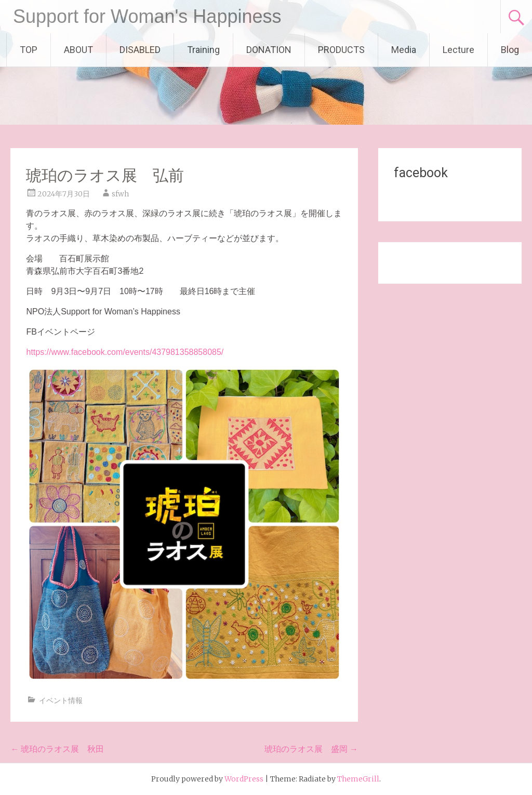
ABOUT (78, 50)
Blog (510, 50)
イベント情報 (61, 700)
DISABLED (140, 50)
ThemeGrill (358, 779)
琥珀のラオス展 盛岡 (311, 749)
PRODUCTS (341, 50)
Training (203, 50)
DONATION (269, 50)
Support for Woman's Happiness (147, 16)
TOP (29, 50)
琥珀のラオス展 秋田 (57, 749)
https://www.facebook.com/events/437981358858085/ (125, 352)
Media (404, 50)
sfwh (120, 194)
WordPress (244, 779)
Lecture (458, 50)
